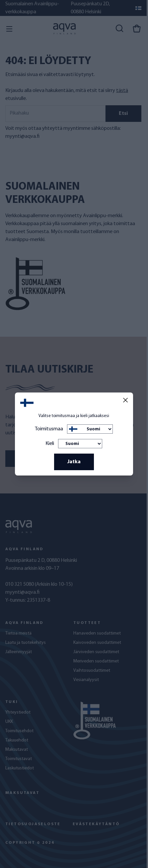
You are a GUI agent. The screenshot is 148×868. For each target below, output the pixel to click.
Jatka (74, 462)
